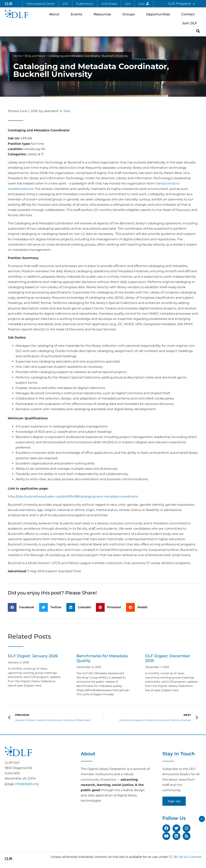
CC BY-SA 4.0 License (185, 857)
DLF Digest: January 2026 (33, 656)
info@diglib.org (27, 784)
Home (17, 56)
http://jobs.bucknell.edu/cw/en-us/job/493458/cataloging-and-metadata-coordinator (73, 496)
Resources (103, 14)
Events (78, 14)
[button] (198, 31)
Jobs (67, 111)
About (55, 14)
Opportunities (159, 14)
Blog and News (35, 56)
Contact (189, 14)
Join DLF (191, 23)
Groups (130, 14)
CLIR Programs (181, 4)
